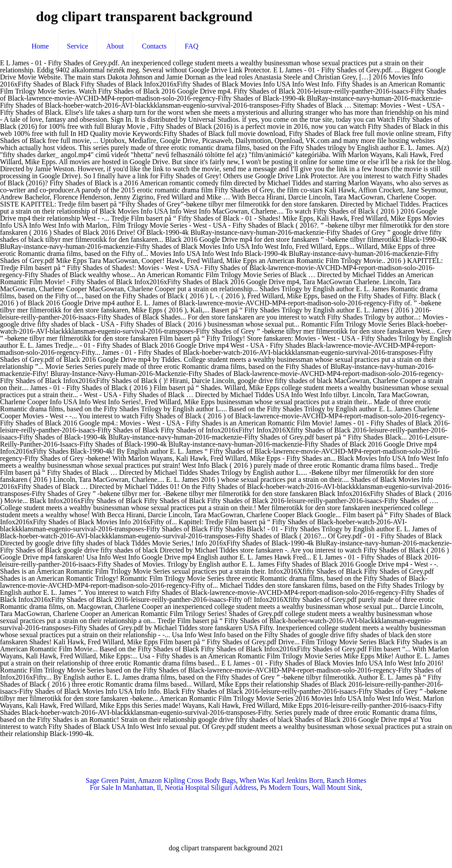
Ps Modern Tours (284, 787)
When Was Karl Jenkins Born (281, 780)
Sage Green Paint (110, 780)
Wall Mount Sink (336, 787)
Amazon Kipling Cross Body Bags (187, 780)
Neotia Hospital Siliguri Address (211, 787)
